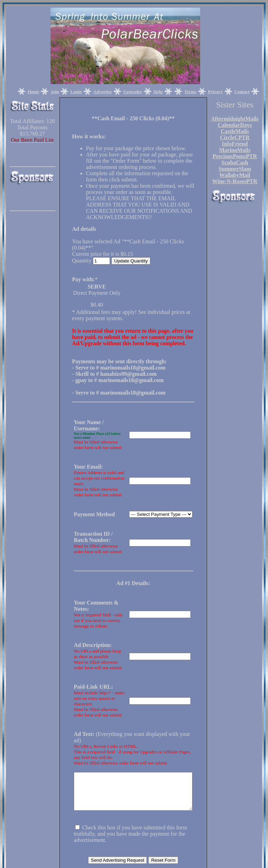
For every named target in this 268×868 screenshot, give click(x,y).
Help (158, 92)
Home (33, 92)
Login (76, 92)
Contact (242, 92)
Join (55, 92)
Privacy (215, 92)
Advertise (103, 92)
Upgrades (132, 92)
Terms (190, 92)
